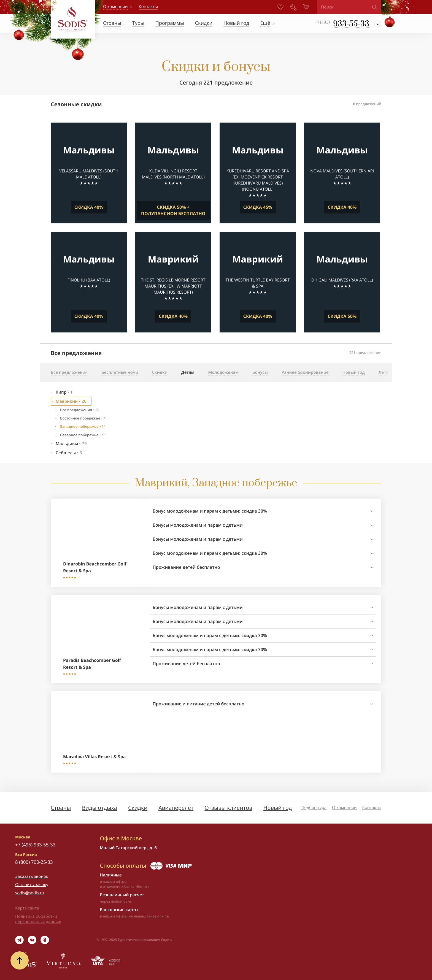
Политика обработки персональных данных (38, 919)
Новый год (278, 808)
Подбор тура (314, 808)
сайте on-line (158, 916)
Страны (61, 808)
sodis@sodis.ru (30, 893)
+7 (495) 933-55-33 (35, 845)
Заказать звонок (32, 876)
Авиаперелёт (176, 808)
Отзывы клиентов (228, 808)
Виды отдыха (99, 808)
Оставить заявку (32, 885)
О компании (115, 7)
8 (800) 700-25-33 (34, 862)
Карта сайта (27, 908)
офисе (121, 916)
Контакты (372, 808)
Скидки (138, 808)
